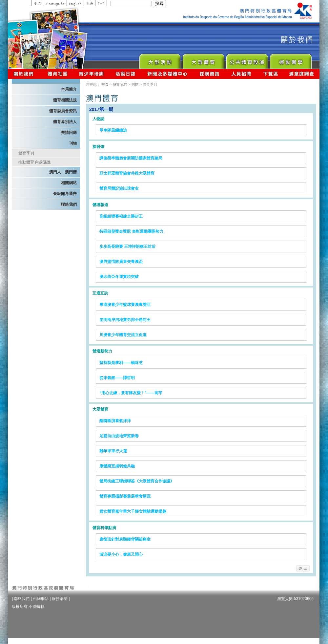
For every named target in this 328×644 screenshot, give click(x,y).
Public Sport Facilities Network (247, 60)
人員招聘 (241, 74)
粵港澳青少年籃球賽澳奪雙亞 (125, 305)
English (75, 3)
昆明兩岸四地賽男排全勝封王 (125, 320)
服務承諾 (60, 599)
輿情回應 (69, 133)
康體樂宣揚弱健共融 (117, 466)
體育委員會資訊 (63, 111)
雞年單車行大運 (113, 451)
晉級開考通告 (65, 194)
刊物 (73, 143)
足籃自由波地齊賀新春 (119, 436)
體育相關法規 (65, 100)
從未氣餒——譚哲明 (117, 378)
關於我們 (25, 74)
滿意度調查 (302, 74)
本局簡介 (69, 89)
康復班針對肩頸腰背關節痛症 (125, 539)
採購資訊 (209, 74)
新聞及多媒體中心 (168, 74)
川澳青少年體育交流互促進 (123, 335)
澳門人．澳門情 (63, 172)
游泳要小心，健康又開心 (121, 554)
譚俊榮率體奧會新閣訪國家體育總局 (131, 158)
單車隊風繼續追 (113, 130)
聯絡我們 (69, 204)
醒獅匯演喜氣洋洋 (115, 421)
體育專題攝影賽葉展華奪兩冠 (125, 496)
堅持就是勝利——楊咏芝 (121, 363)
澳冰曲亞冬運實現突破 (119, 277)
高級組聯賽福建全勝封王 (121, 216)
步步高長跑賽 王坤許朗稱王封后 (127, 247)
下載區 (270, 74)
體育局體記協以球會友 (119, 188)
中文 (38, 3)
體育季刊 (26, 153)
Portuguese (55, 3)
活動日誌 (126, 74)
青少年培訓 (92, 74)
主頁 (89, 3)
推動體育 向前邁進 (35, 162)
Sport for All (203, 60)
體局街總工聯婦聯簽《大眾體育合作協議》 (137, 481)
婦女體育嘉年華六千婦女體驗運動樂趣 (133, 511)
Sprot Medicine (290, 60)
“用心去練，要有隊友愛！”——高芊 (131, 393)
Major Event (160, 60)
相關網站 (69, 183)
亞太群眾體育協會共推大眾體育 (127, 173)
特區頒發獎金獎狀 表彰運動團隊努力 (131, 231)
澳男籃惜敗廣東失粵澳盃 (121, 262)
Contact (101, 3)
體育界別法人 (65, 122)
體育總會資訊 (57, 74)
